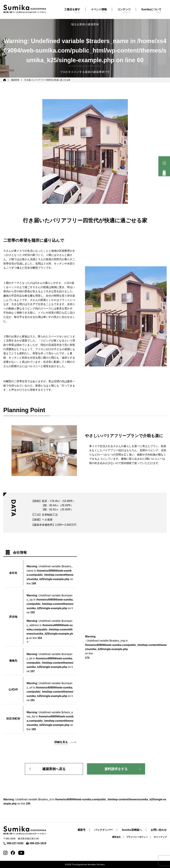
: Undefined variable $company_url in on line (50, 692)
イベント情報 (99, 11)
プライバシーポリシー (137, 837)
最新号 (82, 830)
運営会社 (116, 837)
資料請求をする (116, 769)
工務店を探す (72, 11)
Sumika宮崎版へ (132, 830)
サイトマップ (160, 837)
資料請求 (164, 169)
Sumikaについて (151, 11)
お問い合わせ (159, 830)
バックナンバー (104, 830)
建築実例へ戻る (54, 769)
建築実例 (15, 80)
